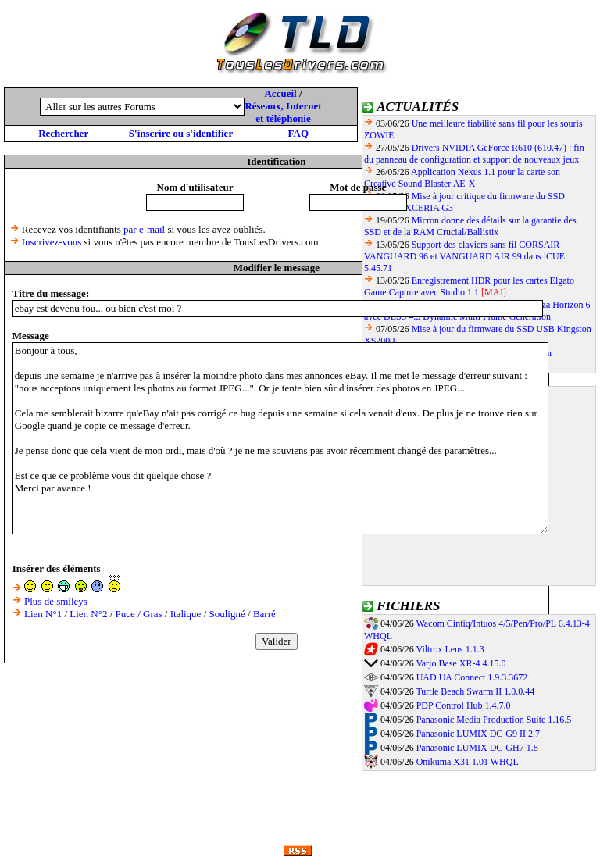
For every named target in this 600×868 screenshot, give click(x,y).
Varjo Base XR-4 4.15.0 (461, 663)
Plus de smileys (56, 601)
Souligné (227, 614)
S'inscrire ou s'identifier (181, 133)
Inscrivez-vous (52, 242)
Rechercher (63, 133)
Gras (153, 614)
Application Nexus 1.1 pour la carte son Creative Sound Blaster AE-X (462, 178)
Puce (125, 614)
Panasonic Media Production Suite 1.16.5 (494, 720)
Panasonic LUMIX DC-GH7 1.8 (477, 748)
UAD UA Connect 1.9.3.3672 (472, 677)
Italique (186, 614)
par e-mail (144, 229)
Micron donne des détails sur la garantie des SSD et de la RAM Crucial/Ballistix (470, 226)
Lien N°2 (88, 614)
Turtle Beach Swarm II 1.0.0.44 (475, 691)
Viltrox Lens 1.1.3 (450, 649)
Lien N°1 (43, 614)
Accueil (280, 93)
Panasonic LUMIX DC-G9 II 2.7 (478, 734)
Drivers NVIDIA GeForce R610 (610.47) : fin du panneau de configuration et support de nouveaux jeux (474, 154)
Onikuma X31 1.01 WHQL (468, 762)
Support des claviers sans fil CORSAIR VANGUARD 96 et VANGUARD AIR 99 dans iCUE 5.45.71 (464, 256)
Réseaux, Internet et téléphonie (283, 112)
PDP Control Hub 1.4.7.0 (464, 705)
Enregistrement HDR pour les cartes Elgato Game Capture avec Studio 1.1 (469, 286)
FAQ (298, 133)
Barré (264, 614)
